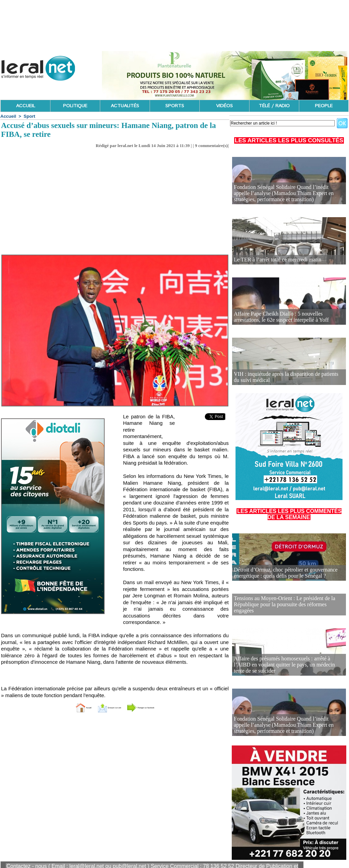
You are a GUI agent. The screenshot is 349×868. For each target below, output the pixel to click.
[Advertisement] (115, 204)
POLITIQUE (75, 106)
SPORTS (175, 106)
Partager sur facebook (160, 707)
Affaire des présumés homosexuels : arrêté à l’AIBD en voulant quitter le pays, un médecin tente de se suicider (287, 661)
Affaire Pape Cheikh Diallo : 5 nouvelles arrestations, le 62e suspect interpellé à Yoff (287, 317)
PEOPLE (324, 106)
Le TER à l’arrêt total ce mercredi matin (272, 260)
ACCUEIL (26, 106)
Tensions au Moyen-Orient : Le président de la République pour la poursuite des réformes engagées (284, 601)
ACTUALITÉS (125, 106)
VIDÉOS (224, 106)
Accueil (8, 116)
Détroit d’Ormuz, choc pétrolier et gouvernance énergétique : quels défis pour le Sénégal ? (279, 573)
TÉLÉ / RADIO (274, 106)
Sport (29, 116)
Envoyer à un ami (98, 707)
